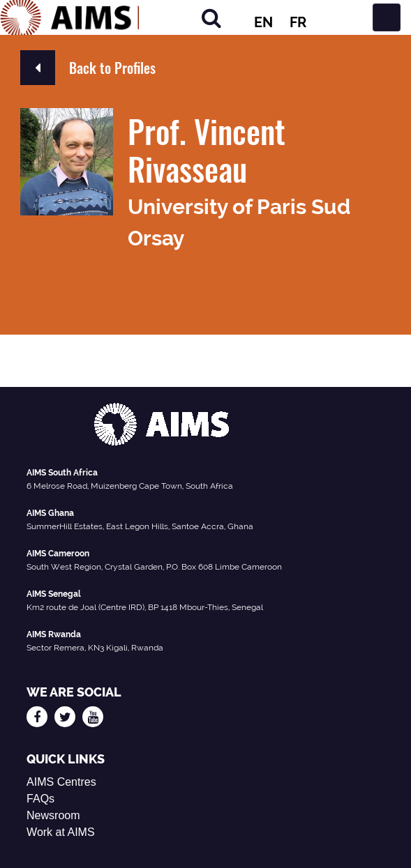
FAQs (40, 799)
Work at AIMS (61, 832)
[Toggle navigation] (387, 17)
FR (298, 22)
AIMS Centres (61, 782)
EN (263, 22)
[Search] (211, 18)
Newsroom (53, 815)
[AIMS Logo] (70, 17)
